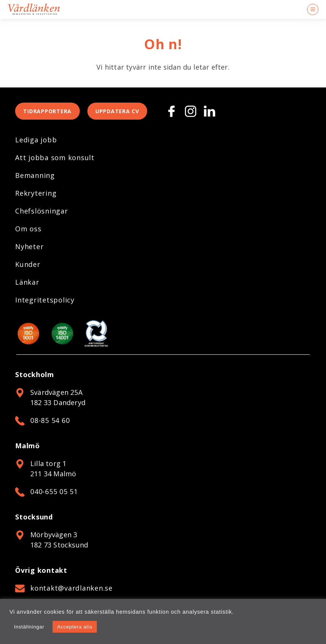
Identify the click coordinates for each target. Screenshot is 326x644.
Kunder (28, 267)
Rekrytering (36, 196)
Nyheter (29, 249)
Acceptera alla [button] (75, 627)
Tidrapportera (52, 112)
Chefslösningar (42, 214)
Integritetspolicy (45, 303)
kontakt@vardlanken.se (71, 591)
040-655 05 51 (54, 494)
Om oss (28, 231)
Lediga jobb (36, 142)
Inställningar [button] (29, 627)
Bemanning (35, 178)
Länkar (27, 285)
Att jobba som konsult (55, 160)
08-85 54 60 (50, 423)
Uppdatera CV (130, 112)
